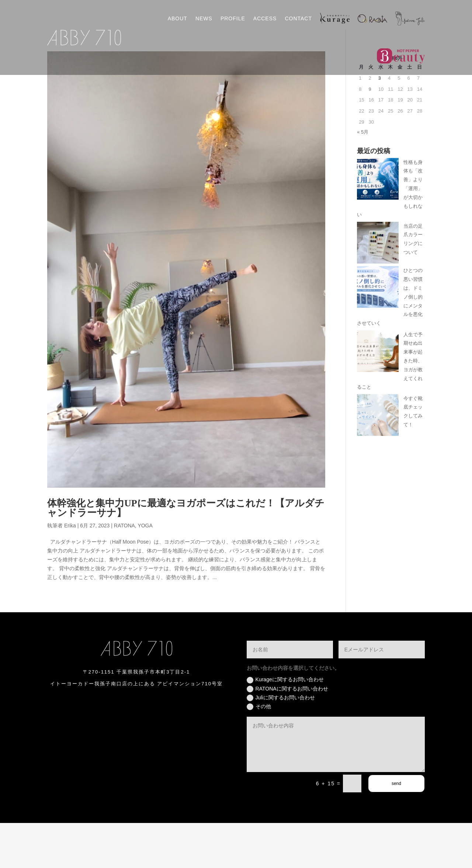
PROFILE (233, 18)
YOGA (145, 571)
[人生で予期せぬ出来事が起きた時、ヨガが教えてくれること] (378, 398)
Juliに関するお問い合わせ (281, 743)
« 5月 (363, 177)
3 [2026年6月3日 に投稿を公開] (380, 123)
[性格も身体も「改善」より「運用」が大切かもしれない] (378, 225)
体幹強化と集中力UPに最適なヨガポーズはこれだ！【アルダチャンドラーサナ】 (186, 553)
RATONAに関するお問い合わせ (287, 734)
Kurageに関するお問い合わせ (285, 725)
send (396, 829)
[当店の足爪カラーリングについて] (378, 289)
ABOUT (178, 18)
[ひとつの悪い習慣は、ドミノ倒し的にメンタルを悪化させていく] (378, 333)
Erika (70, 571)
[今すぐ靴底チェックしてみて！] (378, 461)
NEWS (204, 18)
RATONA (124, 571)
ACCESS (265, 18)
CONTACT (298, 18)
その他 (259, 752)
